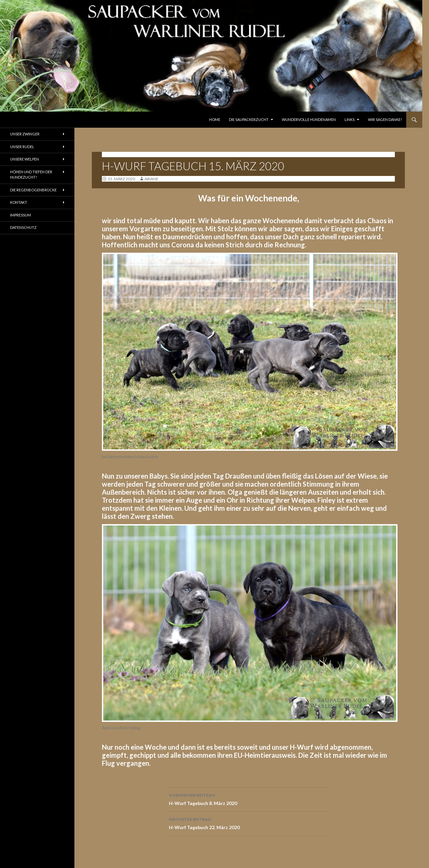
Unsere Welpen (24, 159)
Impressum (20, 215)
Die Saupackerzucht (249, 119)
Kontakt (19, 202)
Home (215, 119)
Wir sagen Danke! (385, 119)
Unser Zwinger (25, 134)
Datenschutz (23, 227)
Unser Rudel (22, 147)
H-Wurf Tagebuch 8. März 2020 (248, 799)
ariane (151, 179)
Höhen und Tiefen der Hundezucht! (31, 175)
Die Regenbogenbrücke (33, 190)
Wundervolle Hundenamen (309, 119)
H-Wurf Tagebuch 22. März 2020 (248, 823)
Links (350, 119)
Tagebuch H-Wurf (123, 154)
